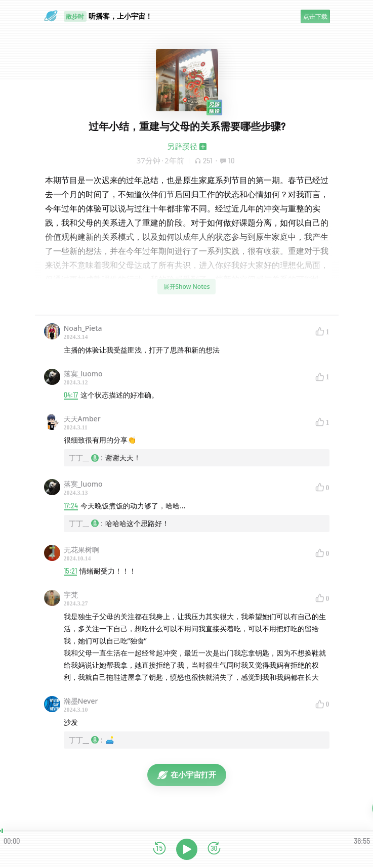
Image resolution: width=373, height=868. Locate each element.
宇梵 (71, 595)
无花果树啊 (81, 550)
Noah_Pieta (83, 328)
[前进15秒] (214, 849)
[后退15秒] (159, 849)
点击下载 (315, 16)
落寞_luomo (83, 374)
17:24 (71, 506)
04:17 (71, 395)
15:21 (70, 571)
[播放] (187, 849)
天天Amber (82, 419)
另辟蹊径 (182, 146)
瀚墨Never (81, 701)
